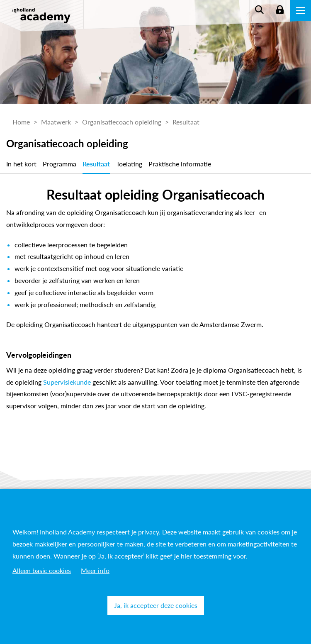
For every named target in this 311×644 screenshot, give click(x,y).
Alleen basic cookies (42, 570)
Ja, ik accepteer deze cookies (156, 605)
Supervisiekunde (67, 382)
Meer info (95, 570)
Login (280, 10)
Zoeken (259, 10)
